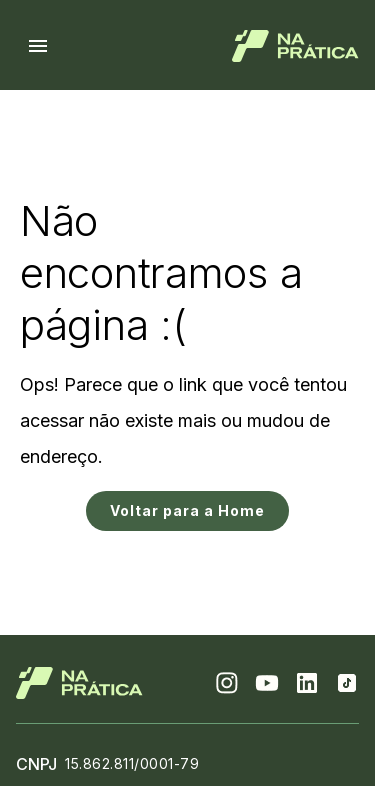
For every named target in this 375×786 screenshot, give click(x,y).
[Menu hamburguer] (38, 46)
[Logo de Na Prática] (295, 46)
